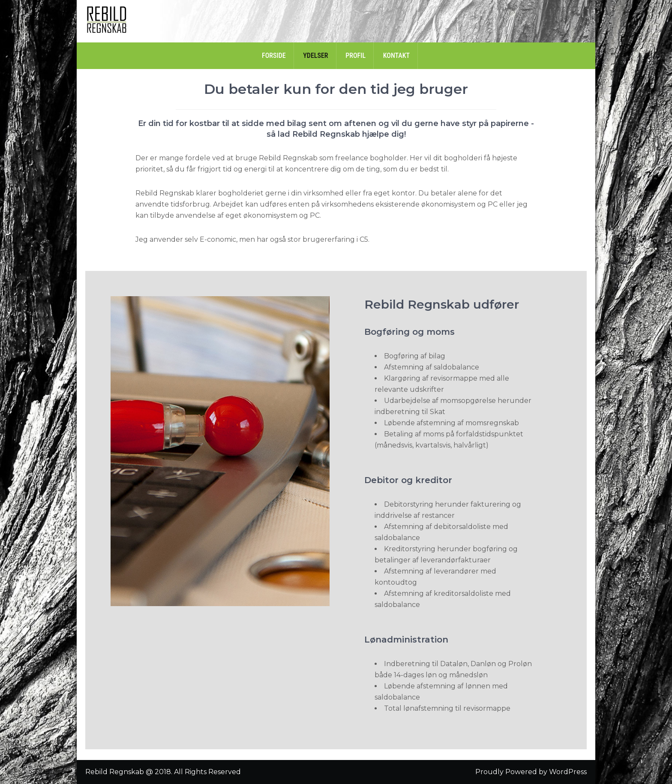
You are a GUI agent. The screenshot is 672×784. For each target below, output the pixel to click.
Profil (355, 56)
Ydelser (315, 56)
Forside (274, 56)
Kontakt (396, 56)
